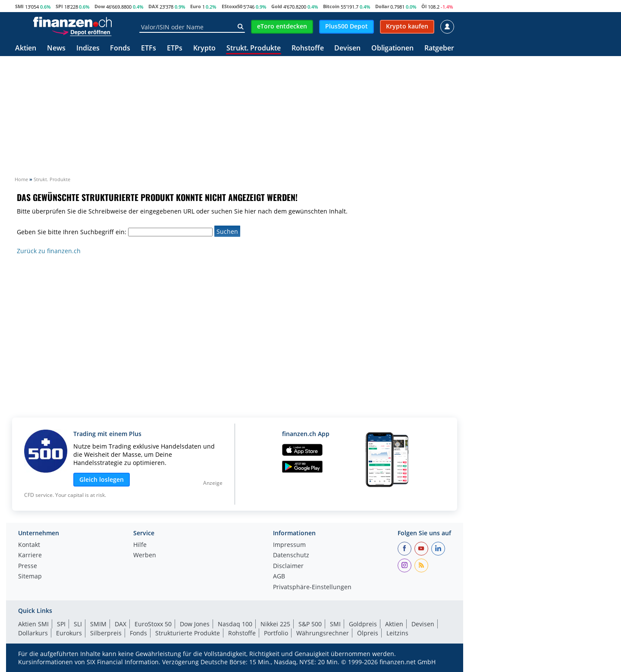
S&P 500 (310, 624)
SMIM (98, 624)
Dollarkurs (33, 633)
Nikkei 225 (275, 624)
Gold (277, 6)
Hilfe (140, 545)
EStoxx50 (232, 6)
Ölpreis (368, 633)
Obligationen (392, 49)
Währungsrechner (323, 633)
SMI (19, 6)
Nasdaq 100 (235, 624)
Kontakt (29, 545)
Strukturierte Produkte (188, 633)
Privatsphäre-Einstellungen (312, 587)
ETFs (149, 49)
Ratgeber (439, 49)
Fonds (120, 49)
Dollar (382, 6)
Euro (196, 6)
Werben (145, 556)
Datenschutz (291, 556)
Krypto (204, 49)
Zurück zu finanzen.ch (49, 251)
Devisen (347, 49)
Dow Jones (195, 624)
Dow (100, 6)
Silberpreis (106, 633)
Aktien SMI (33, 624)
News (56, 49)
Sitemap (30, 577)
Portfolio (276, 633)
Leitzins (397, 633)
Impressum (289, 545)
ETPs (175, 49)
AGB (279, 577)
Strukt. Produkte (254, 49)
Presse (28, 566)
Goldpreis (363, 624)
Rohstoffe (308, 49)
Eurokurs (69, 633)
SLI (78, 624)
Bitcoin (331, 6)
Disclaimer (288, 566)
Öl (424, 6)
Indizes (88, 49)
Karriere (30, 556)
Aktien (26, 49)
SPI (59, 6)
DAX (153, 6)
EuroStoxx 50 (153, 624)
